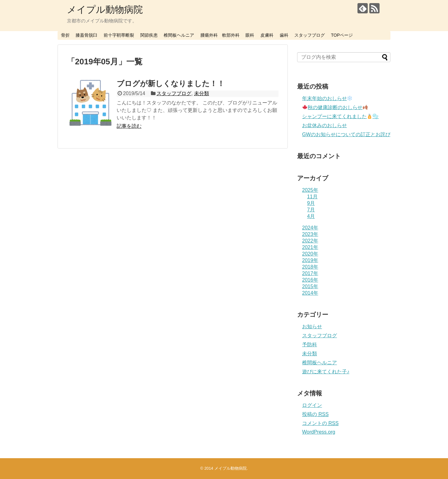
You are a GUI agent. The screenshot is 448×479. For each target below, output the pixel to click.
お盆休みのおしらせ (324, 125)
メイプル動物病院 (105, 9)
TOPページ (342, 35)
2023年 (310, 234)
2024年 (310, 228)
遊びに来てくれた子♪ (326, 372)
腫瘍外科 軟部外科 (220, 35)
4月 (311, 216)
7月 (311, 210)
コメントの (320, 423)
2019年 (310, 260)
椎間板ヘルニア (179, 35)
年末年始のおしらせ (327, 98)
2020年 (310, 254)
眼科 (250, 35)
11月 (312, 197)
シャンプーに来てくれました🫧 (340, 116)
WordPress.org (319, 432)
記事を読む (129, 126)
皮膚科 (267, 35)
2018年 (310, 267)
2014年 (310, 293)
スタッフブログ (310, 35)
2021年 (310, 247)
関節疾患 (149, 35)
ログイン (312, 405)
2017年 (310, 273)
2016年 (310, 280)
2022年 (310, 241)
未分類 (202, 93)
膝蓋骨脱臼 (86, 35)
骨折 (65, 35)
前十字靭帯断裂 (119, 35)
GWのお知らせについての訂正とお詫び (346, 134)
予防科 (310, 345)
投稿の (315, 414)
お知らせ (312, 327)
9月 (311, 203)
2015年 (310, 286)
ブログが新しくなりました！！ (171, 83)
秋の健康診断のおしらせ (335, 107)
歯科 (284, 35)
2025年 (310, 190)
